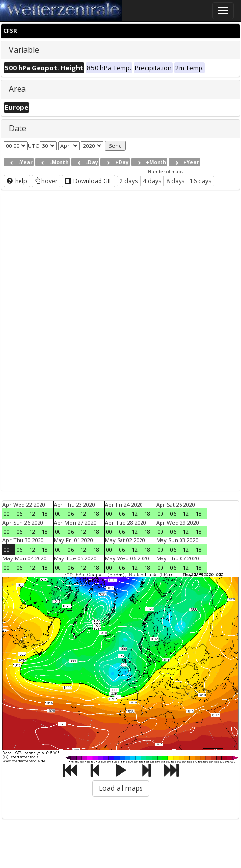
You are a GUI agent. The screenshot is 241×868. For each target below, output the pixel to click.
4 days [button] (152, 181)
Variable (24, 50)
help (17, 181)
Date (18, 128)
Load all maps (121, 788)
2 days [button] (129, 181)
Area (17, 89)
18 (45, 513)
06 (20, 513)
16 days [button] (201, 181)
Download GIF (89, 181)
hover (46, 181)
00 (7, 513)
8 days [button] (175, 181)
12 (32, 513)
